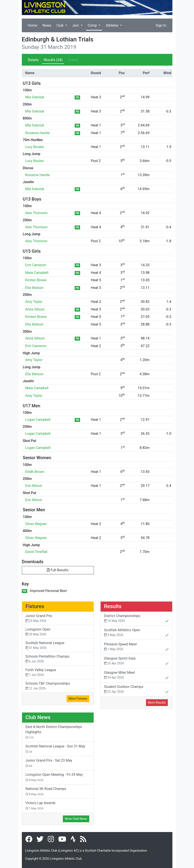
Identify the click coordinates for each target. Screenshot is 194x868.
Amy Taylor (34, 302)
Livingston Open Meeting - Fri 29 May (54, 777)
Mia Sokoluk (35, 97)
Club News (38, 717)
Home (33, 25)
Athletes (112, 25)
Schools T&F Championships (58, 686)
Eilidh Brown (35, 472)
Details (33, 60)
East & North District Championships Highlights (54, 732)
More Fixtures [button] (78, 699)
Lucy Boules (35, 147)
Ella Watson (34, 288)
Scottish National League (58, 645)
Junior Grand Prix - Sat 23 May (49, 763)
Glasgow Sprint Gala (136, 661)
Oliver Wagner (36, 524)
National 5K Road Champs (46, 791)
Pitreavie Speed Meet (136, 647)
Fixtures (35, 606)
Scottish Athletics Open (136, 633)
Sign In (161, 25)
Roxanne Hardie (38, 133)
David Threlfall (36, 552)
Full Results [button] (58, 570)
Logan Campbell (38, 420)
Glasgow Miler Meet (136, 675)
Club (60, 25)
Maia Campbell (37, 273)
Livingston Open (58, 632)
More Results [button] (157, 703)
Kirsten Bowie (36, 280)
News (47, 25)
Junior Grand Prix (58, 618)
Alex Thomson (36, 213)
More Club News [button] (76, 819)
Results (53, 60)
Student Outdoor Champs (136, 690)
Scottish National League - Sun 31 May (55, 749)
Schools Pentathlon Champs (58, 659)
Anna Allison (35, 309)
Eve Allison (34, 486)
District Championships (136, 619)
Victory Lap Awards (41, 805)
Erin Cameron (36, 265)
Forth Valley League (58, 673)
